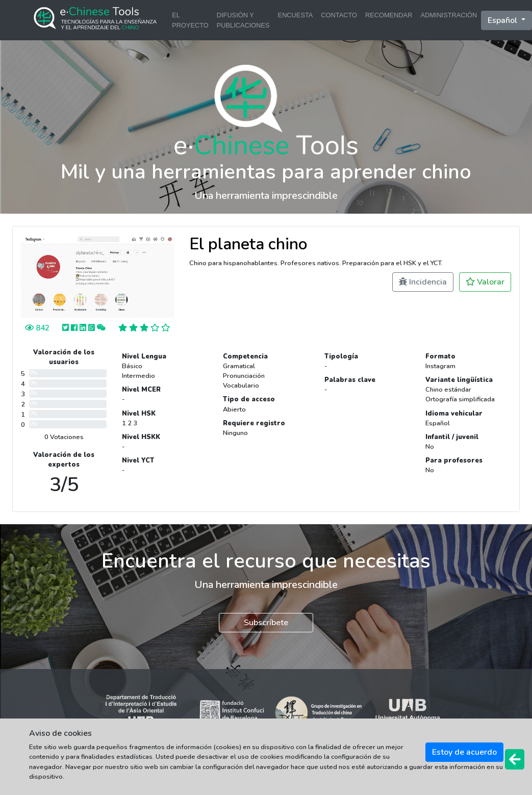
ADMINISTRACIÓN (449, 15)
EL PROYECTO (190, 20)
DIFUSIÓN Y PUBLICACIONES (243, 20)
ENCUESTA (296, 15)
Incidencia (423, 282)
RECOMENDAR (389, 15)
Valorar (485, 282)
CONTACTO (339, 15)
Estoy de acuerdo (464, 752)
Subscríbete (266, 623)
